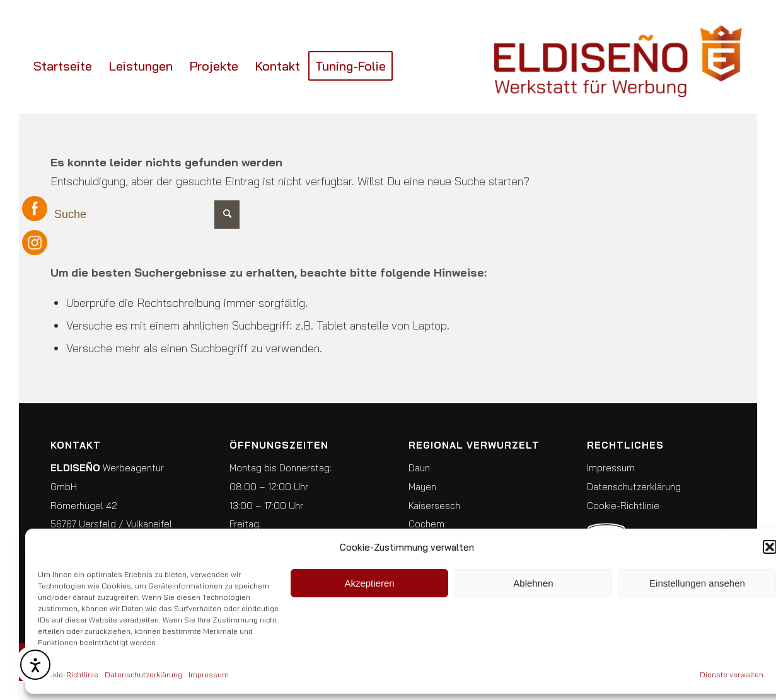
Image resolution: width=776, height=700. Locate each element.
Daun (419, 468)
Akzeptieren (369, 583)
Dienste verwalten (732, 674)
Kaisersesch (434, 506)
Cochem (426, 524)
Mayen (422, 487)
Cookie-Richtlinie (68, 674)
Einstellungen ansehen (697, 583)
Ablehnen (533, 583)
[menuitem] (63, 66)
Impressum (209, 674)
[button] (770, 547)
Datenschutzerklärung (143, 674)
